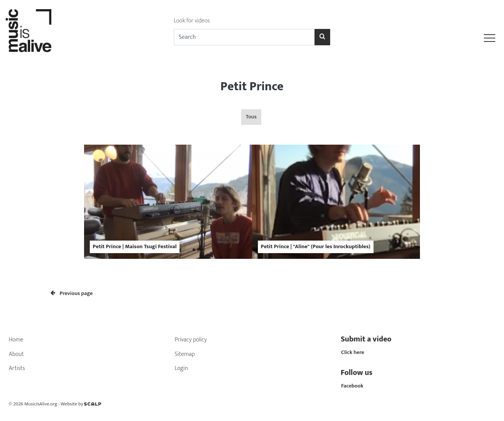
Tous (251, 117)
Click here (353, 352)
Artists (17, 368)
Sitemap (185, 354)
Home (16, 340)
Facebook (352, 386)
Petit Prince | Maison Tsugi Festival (135, 247)
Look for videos (192, 21)
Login (181, 368)
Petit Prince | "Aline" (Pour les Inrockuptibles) (316, 247)
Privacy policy (191, 340)
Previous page (72, 293)
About (16, 354)
